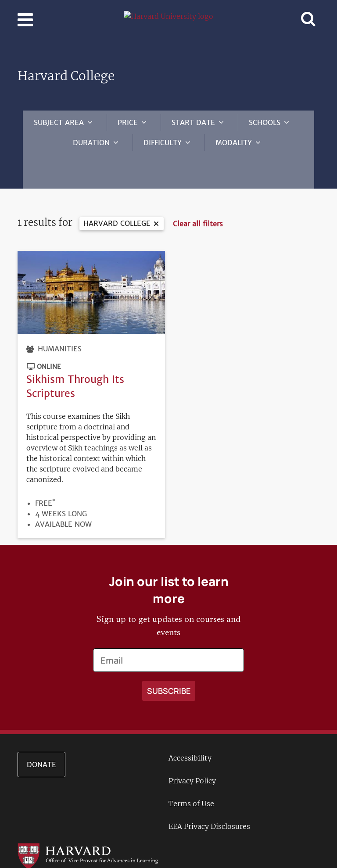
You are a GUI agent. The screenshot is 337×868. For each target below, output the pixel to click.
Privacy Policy (192, 754)
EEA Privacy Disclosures (209, 800)
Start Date (193, 122)
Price (128, 122)
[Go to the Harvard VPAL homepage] (88, 829)
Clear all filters (198, 197)
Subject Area (59, 122)
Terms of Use (191, 777)
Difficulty (163, 143)
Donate (41, 738)
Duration (91, 143)
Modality (234, 143)
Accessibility (190, 732)
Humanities (60, 322)
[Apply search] (169, 664)
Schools (265, 122)
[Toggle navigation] (25, 20)
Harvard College (117, 197)
